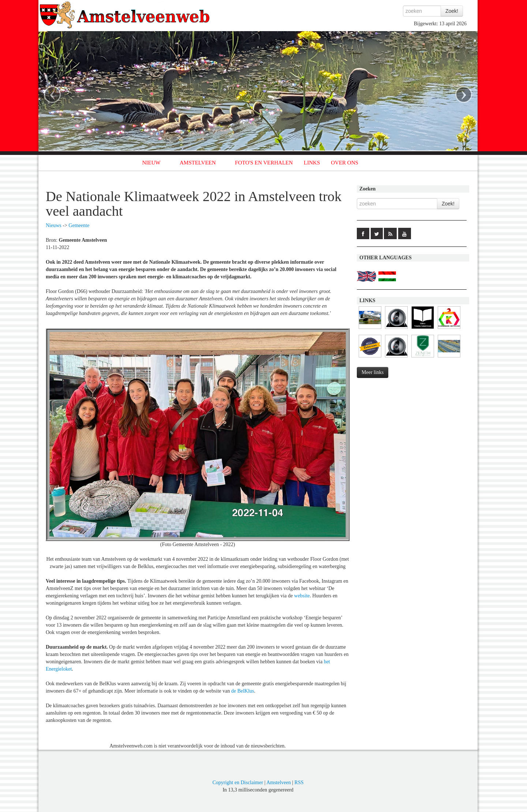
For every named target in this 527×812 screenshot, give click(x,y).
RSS (299, 783)
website (302, 596)
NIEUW (152, 163)
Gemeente (79, 225)
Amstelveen (279, 783)
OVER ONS (345, 163)
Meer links (373, 372)
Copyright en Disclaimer (238, 783)
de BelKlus (243, 691)
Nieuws (54, 225)
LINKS (312, 163)
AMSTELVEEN (198, 163)
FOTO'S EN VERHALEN (264, 163)
